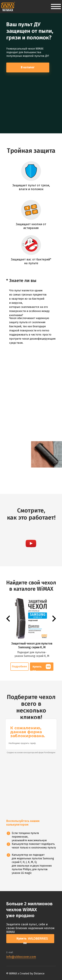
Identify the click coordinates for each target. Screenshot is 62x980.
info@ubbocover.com (21, 957)
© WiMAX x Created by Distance (25, 973)
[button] (31, 544)
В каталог (28, 67)
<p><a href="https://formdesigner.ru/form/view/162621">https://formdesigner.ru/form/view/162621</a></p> (31, 767)
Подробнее (19, 666)
